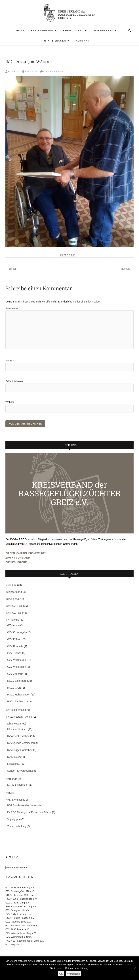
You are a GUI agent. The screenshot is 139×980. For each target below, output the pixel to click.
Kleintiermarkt (14, 592)
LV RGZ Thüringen (18, 785)
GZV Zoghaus (15, 674)
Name (10, 361)
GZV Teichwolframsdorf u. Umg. (22, 926)
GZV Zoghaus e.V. (15, 945)
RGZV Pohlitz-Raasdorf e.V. (20, 918)
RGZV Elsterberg (17, 681)
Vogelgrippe (14, 820)
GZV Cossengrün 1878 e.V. (20, 892)
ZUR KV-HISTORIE (16, 563)
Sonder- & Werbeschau (20, 771)
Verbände (12, 779)
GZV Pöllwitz (14, 639)
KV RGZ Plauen (15, 613)
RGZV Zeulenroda (18, 702)
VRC (9, 793)
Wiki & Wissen (55, 41)
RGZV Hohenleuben (19, 695)
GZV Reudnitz (15, 647)
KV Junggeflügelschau (20, 750)
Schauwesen (103, 31)
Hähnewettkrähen (17, 730)
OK (61, 974)
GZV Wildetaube (17, 660)
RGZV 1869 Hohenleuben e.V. (21, 899)
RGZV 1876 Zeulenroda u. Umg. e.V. (25, 941)
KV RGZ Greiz (14, 606)
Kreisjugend (73, 31)
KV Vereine (13, 620)
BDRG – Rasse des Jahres (22, 806)
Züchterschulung (17, 826)
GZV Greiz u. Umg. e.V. (18, 903)
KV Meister (13, 757)
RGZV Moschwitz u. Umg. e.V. (21, 907)
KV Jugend (13, 599)
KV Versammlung (16, 710)
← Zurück (11, 269)
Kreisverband (42, 31)
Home (20, 31)
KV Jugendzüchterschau (21, 743)
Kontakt (83, 41)
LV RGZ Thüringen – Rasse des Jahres (29, 813)
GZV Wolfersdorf (17, 667)
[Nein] (134, 968)
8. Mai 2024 (30, 72)
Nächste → (127, 269)
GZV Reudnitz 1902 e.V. (18, 922)
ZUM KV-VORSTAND (18, 558)
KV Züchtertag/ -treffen (19, 717)
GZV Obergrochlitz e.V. (17, 911)
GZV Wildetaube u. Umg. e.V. (21, 933)
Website (10, 402)
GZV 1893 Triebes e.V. (17, 930)
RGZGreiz (12, 72)
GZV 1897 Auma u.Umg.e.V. (20, 888)
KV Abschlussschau (18, 736)
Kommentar (13, 308)
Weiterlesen (73, 974)
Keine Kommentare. (54, 72)
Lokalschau (14, 764)
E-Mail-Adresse (15, 381)
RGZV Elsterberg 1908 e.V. (20, 895)
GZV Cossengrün (17, 633)
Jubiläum (11, 585)
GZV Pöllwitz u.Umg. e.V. (19, 914)
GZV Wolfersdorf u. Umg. (19, 937)
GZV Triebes (14, 653)
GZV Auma (13, 626)
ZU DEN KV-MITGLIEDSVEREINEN (26, 553)
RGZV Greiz (14, 688)
